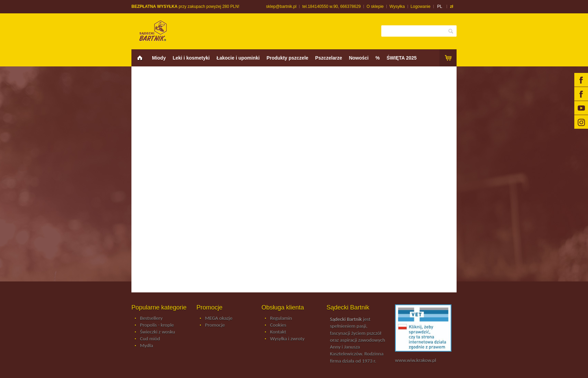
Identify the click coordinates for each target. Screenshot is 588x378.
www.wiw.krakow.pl (416, 360)
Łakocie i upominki (238, 58)
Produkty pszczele (287, 58)
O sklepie (375, 7)
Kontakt (278, 332)
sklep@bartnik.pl (281, 7)
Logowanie (421, 7)
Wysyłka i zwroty (287, 339)
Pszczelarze (329, 58)
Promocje (215, 325)
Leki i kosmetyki (191, 58)
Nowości (359, 58)
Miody (159, 58)
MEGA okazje (219, 318)
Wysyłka (397, 7)
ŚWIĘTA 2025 (401, 58)
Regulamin (281, 318)
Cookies (278, 325)
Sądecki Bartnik (346, 319)
